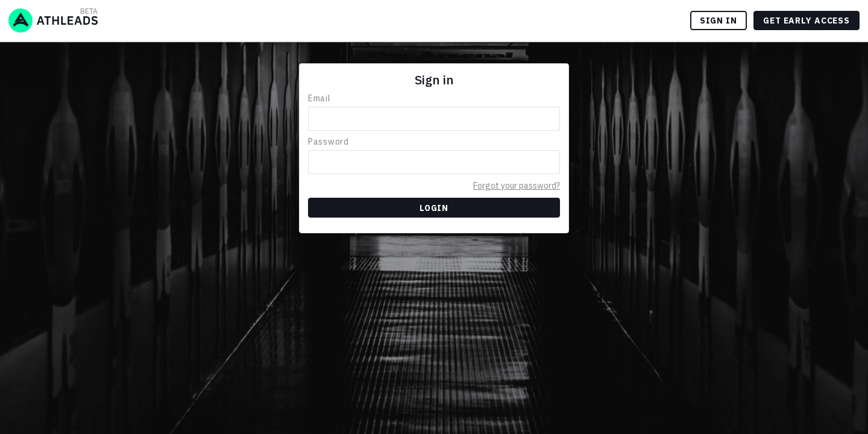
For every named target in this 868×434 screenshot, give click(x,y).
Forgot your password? (517, 186)
